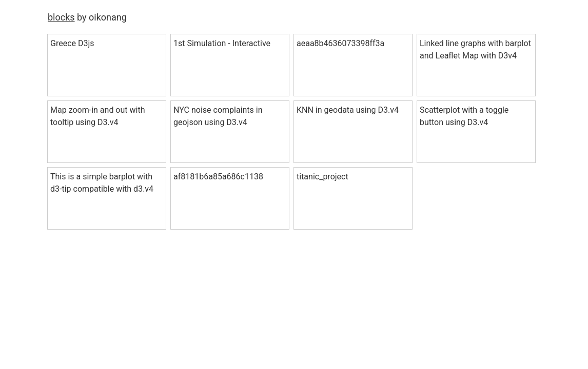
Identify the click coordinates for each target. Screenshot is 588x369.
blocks (61, 17)
